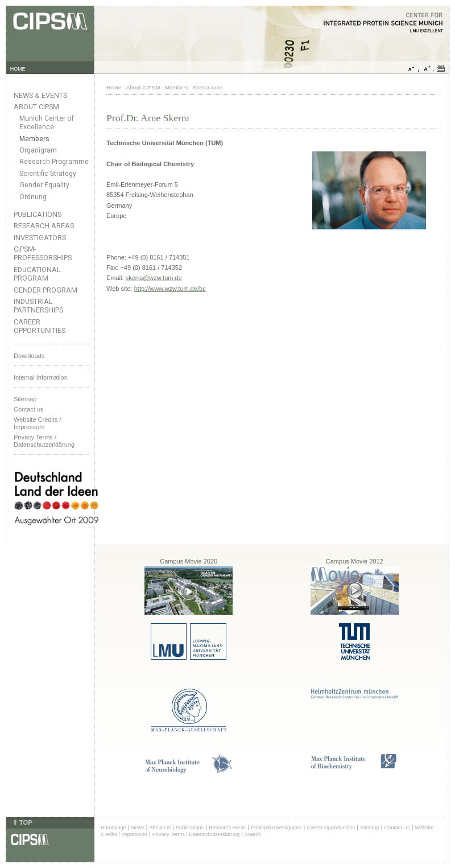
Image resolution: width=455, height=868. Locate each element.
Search (253, 834)
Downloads (29, 356)
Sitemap (25, 399)
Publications (38, 214)
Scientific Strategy (48, 174)
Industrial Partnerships (38, 306)
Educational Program (37, 274)
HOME (18, 69)
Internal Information (41, 377)
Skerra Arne (208, 87)
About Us (160, 828)
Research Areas (44, 226)
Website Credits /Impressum (38, 423)
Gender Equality (44, 185)
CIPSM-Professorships (43, 253)
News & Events (40, 95)
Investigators (40, 238)
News (138, 828)
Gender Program (45, 290)
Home (114, 87)
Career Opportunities (40, 326)
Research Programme (54, 162)
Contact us (29, 409)
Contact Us (397, 828)
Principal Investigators (276, 828)
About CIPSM (36, 107)
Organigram (38, 150)
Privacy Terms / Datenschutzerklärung (44, 441)
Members (34, 139)
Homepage (113, 828)
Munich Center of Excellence (47, 123)
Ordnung (33, 197)
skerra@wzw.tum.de (154, 278)
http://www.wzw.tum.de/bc (170, 289)
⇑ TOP (22, 822)
